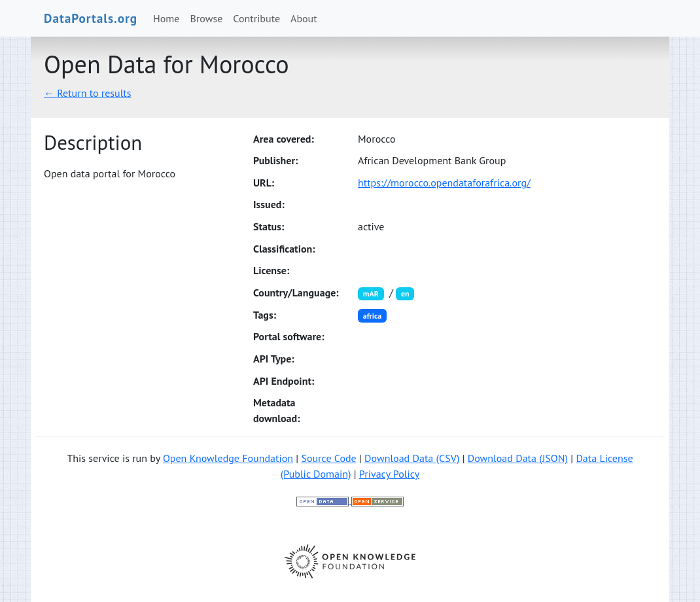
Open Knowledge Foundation (228, 458)
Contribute (256, 18)
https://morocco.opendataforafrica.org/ (444, 183)
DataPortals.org (91, 18)
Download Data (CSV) (412, 458)
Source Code (328, 458)
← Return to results (88, 93)
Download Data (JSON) (518, 458)
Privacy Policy (389, 474)
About (304, 18)
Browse (207, 18)
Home (166, 18)
